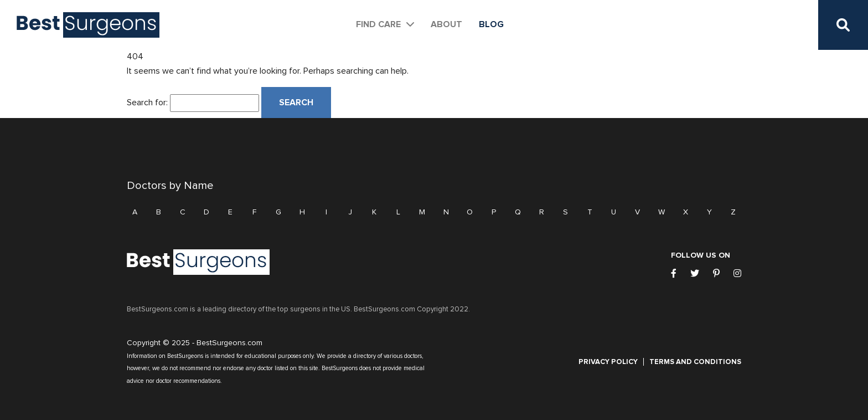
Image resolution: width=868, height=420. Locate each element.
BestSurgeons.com (229, 343)
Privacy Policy (608, 362)
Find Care (378, 24)
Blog (491, 24)
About (446, 24)
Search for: (147, 103)
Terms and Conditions (695, 362)
